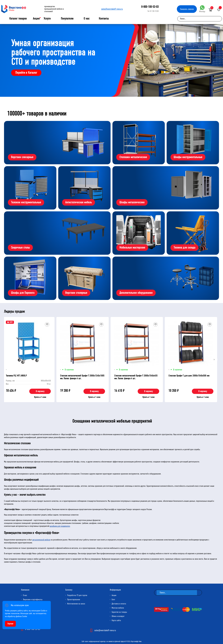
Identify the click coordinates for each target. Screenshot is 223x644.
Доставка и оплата (119, 604)
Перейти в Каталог (26, 73)
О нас (87, 19)
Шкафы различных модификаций (21, 480)
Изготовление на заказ (76, 604)
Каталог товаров (18, 19)
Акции (36, 19)
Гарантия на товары (119, 612)
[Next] (214, 360)
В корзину (40, 391)
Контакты (104, 19)
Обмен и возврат (118, 616)
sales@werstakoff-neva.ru (112, 9)
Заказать (187, 9)
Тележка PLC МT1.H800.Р (16, 376)
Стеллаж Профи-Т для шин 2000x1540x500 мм (189, 376)
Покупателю (67, 19)
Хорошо (10, 624)
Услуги (47, 19)
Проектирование (74, 599)
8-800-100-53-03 (150, 7)
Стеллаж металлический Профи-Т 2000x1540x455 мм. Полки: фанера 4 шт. (136, 377)
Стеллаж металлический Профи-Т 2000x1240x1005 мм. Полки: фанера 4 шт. (82, 377)
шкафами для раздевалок (60, 526)
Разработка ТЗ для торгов (77, 595)
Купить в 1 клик (40, 397)
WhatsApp (202, 9)
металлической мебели (41, 540)
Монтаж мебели (118, 608)
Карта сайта (116, 620)
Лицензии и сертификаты (33, 599)
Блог (113, 599)
